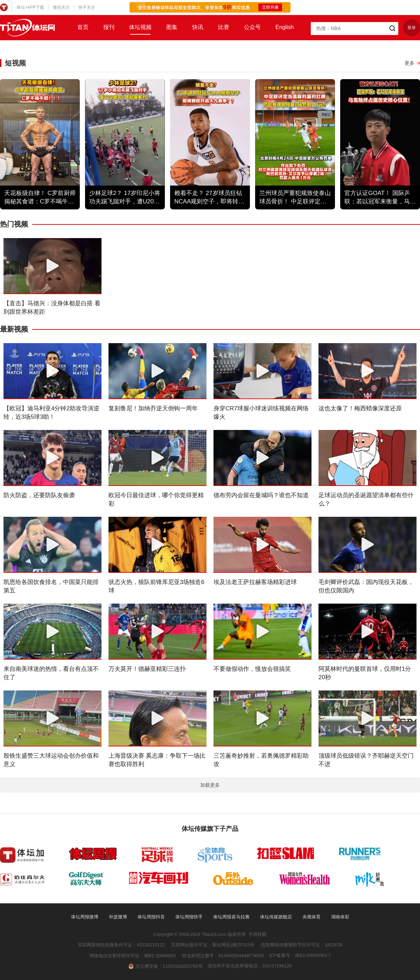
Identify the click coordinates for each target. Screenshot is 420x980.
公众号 (252, 27)
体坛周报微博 (85, 917)
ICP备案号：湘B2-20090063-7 (300, 955)
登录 (412, 28)
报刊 (109, 27)
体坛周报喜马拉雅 (231, 917)
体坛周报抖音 (151, 917)
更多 (409, 63)
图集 (172, 27)
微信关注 (61, 7)
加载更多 (210, 785)
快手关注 (87, 7)
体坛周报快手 (189, 917)
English (285, 27)
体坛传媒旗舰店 (276, 917)
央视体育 (311, 917)
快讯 (198, 27)
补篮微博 (118, 917)
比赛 (224, 27)
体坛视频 (140, 27)
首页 (83, 27)
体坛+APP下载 (30, 7)
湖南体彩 (340, 917)
